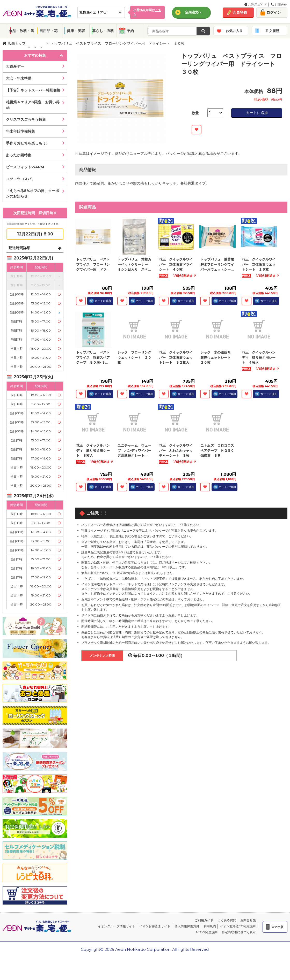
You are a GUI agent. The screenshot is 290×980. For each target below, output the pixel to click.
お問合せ (279, 5)
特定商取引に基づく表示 (239, 932)
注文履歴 (272, 31)
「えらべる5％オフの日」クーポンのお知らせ (32, 193)
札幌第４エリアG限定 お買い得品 (33, 105)
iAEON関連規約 (206, 932)
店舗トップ (14, 43)
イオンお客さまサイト (155, 926)
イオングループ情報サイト (117, 926)
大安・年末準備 (19, 78)
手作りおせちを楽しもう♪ (27, 143)
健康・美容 (76, 31)
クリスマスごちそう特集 (26, 119)
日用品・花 (48, 31)
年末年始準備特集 (20, 131)
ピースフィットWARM (25, 167)
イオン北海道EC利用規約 (238, 926)
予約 (130, 31)
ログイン (274, 12)
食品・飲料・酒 (21, 31)
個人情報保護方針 (187, 926)
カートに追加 (257, 113)
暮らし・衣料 (103, 31)
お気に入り (234, 31)
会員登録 (240, 12)
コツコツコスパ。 (20, 179)
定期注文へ (193, 12)
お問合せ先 (248, 920)
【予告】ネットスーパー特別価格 (33, 90)
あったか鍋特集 (19, 155)
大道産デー (15, 66)
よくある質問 (227, 920)
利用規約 (210, 926)
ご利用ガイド (256, 5)
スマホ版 (277, 927)
